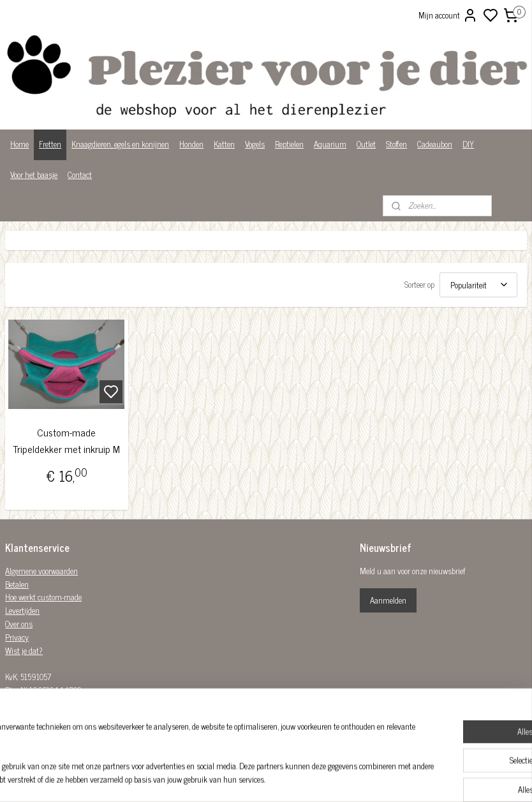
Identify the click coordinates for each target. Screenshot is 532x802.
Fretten (50, 144)
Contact (80, 175)
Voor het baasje (34, 175)
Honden (191, 144)
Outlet (366, 144)
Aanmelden (388, 600)
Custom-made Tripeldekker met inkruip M (66, 441)
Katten (224, 144)
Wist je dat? (24, 650)
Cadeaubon (435, 144)
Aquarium (330, 144)
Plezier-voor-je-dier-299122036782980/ (266, 715)
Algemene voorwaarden (41, 571)
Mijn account (448, 15)
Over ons (19, 624)
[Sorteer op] (478, 285)
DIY (468, 144)
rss (329, 778)
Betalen (17, 584)
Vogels (255, 144)
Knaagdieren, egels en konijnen (120, 144)
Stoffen (396, 144)
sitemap (310, 778)
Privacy (17, 637)
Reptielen (289, 144)
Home (19, 144)
